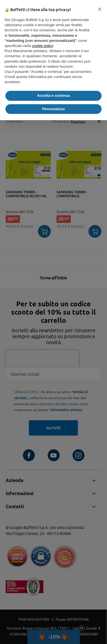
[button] (100, 9)
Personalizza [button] (53, 109)
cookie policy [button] (42, 46)
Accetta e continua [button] (54, 96)
